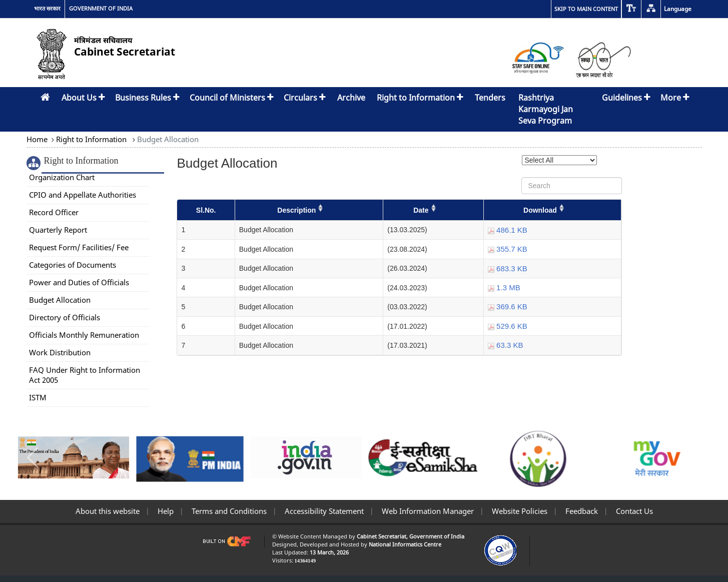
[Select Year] (559, 160)
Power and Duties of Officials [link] (79, 282)
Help (165, 511)
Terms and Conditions (228, 511)
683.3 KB (508, 268)
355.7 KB (508, 249)
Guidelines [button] (626, 98)
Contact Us (633, 511)
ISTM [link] (38, 397)
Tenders (490, 98)
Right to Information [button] (420, 98)
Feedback (581, 511)
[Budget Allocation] (399, 277)
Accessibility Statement (323, 511)
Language (678, 9)
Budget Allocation (167, 139)
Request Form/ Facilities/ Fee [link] (79, 247)
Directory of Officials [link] (65, 317)
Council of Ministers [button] (232, 98)
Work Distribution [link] (60, 352)
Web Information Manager (427, 511)
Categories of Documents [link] (73, 265)
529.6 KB (508, 326)
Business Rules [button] (147, 98)
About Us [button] (83, 98)
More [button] (675, 98)
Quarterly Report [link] (58, 230)
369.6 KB (508, 307)
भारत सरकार (47, 9)
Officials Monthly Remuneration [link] (84, 335)
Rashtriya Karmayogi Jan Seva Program (546, 109)
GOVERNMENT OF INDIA (101, 9)
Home (38, 139)
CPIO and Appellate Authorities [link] (83, 195)
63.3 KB (506, 345)
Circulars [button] (305, 98)
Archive (351, 98)
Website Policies (519, 511)
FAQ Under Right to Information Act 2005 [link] (85, 375)
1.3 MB (504, 287)
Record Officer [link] (54, 212)
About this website (108, 511)
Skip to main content (586, 9)
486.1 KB (508, 230)
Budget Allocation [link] (60, 300)
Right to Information (91, 139)
